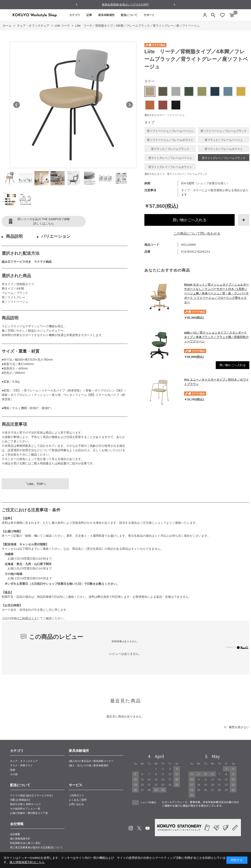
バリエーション (56, 236)
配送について (129, 15)
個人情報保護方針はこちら (27, 862)
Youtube (148, 828)
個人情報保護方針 (20, 839)
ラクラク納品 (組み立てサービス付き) (31, 795)
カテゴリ (75, 15)
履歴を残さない (239, 727)
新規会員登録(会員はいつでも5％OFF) (125, 5)
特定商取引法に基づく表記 (25, 843)
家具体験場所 (106, 15)
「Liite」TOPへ (35, 484)
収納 (13, 770)
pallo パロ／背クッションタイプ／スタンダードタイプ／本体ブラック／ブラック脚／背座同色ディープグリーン (216, 337)
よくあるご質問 (78, 800)
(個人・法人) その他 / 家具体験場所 (89, 765)
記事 (89, 15)
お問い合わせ (76, 804)
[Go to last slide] (77, 5)
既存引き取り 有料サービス (25, 804)
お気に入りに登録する (244, 220)
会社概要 (15, 834)
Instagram (131, 828)
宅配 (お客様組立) (20, 800)
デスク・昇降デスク (21, 765)
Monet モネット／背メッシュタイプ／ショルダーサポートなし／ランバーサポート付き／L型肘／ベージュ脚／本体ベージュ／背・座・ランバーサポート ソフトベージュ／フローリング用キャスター (216, 293)
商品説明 (14, 236)
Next (129, 105)
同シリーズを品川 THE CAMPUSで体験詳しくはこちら (44, 221)
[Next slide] (174, 5)
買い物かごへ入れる (190, 220)
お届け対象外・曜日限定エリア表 (29, 813)
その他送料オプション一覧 (25, 809)
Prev (17, 105)
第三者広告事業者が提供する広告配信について (37, 847)
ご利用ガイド (28, 618)
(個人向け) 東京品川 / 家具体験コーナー (91, 761)
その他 (14, 774)
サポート (149, 15)
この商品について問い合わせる (197, 233)
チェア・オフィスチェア (24, 761)
